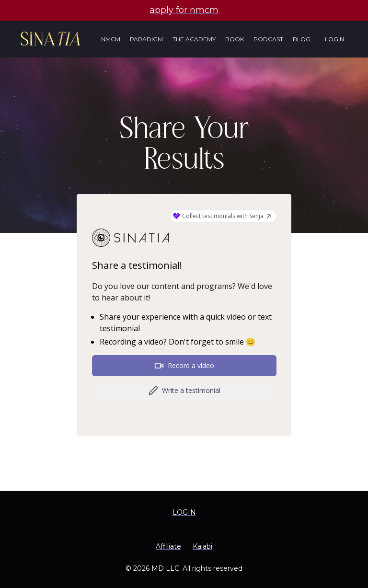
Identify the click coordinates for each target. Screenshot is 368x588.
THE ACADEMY (194, 39)
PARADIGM (146, 39)
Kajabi (202, 546)
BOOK (235, 39)
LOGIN (334, 39)
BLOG (302, 39)
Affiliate (168, 546)
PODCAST (268, 39)
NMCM (111, 39)
